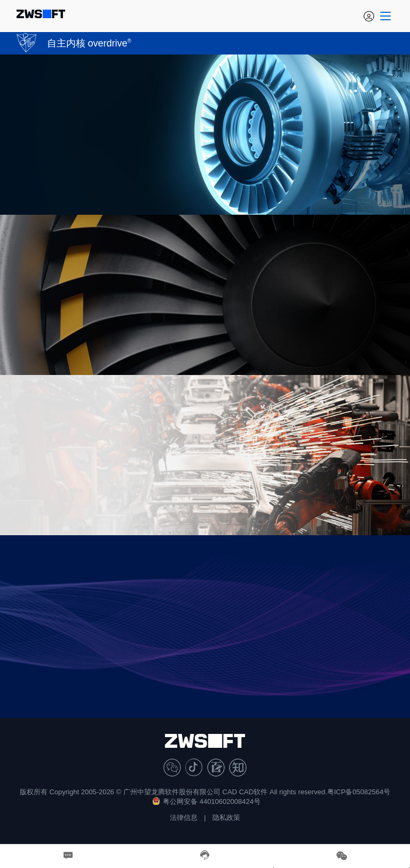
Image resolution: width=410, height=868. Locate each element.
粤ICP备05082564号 (359, 792)
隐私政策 (226, 818)
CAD (230, 792)
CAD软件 (253, 792)
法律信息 (184, 818)
